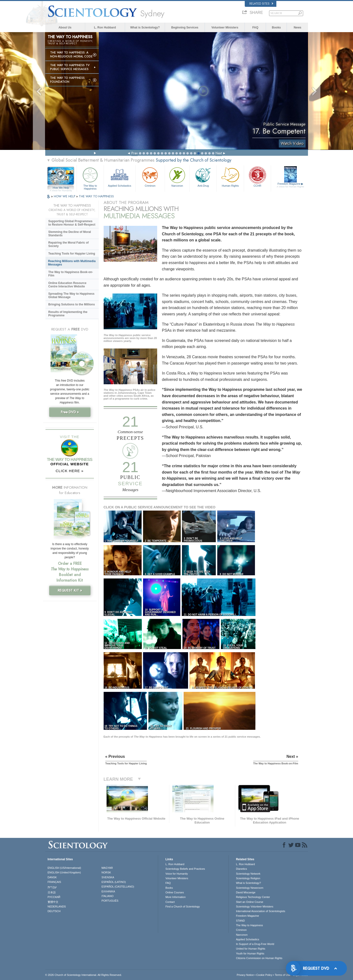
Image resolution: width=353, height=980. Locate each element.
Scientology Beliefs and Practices (185, 869)
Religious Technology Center (253, 897)
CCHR (257, 177)
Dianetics (241, 869)
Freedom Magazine (290, 185)
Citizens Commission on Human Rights (259, 958)
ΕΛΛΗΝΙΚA (108, 891)
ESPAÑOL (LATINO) (114, 882)
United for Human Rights (251, 949)
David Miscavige (246, 892)
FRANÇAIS (54, 882)
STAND (240, 921)
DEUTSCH (54, 911)
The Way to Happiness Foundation (67, 80)
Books (276, 27)
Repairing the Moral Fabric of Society (69, 244)
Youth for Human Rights (250, 953)
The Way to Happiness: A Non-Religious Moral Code (71, 55)
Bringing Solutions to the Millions (72, 304)
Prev (135, 153)
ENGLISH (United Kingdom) (64, 872)
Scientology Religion (248, 878)
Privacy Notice (245, 975)
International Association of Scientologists (261, 911)
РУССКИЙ (54, 897)
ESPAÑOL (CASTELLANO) (118, 887)
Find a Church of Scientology (183, 907)
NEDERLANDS (57, 907)
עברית (52, 887)
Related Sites (261, 4)
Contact (170, 902)
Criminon (150, 177)
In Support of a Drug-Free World (255, 944)
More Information (176, 897)
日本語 (52, 892)
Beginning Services (185, 27)
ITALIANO (107, 896)
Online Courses (175, 892)
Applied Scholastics (120, 177)
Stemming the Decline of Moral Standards (70, 234)
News (297, 27)
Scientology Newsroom (250, 888)
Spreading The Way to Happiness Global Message (72, 295)
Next (219, 153)
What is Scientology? (145, 27)
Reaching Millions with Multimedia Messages (72, 263)
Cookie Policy (264, 975)
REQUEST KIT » (70, 590)
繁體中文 (53, 902)
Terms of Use (283, 975)
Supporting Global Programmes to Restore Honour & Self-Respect (72, 223)
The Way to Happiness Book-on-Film (71, 274)
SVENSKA (108, 877)
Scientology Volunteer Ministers (255, 907)
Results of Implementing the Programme (68, 314)
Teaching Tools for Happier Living (72, 254)
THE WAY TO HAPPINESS (96, 196)
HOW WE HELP (65, 196)
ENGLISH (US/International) (64, 868)
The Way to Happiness (90, 178)
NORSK (106, 872)
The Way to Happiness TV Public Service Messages (70, 67)
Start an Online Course (250, 902)
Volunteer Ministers (225, 27)
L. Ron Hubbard (105, 27)
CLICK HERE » (70, 471)
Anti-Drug (203, 177)
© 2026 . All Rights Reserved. (84, 975)
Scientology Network (248, 874)
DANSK (52, 877)
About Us (65, 27)
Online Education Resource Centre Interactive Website (68, 285)
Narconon (177, 177)
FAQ (255, 27)
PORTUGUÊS (110, 901)
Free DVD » (70, 412)
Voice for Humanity (177, 874)
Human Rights (230, 177)
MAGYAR (107, 868)
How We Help (61, 188)
